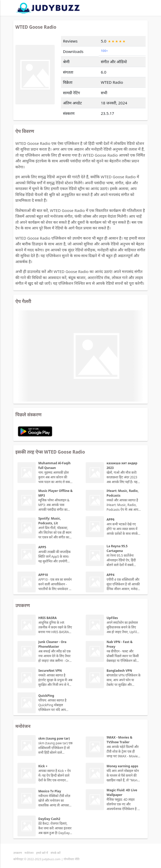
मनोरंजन (29, 853)
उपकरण (18, 853)
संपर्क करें (55, 853)
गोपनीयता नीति (72, 859)
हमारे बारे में (42, 853)
